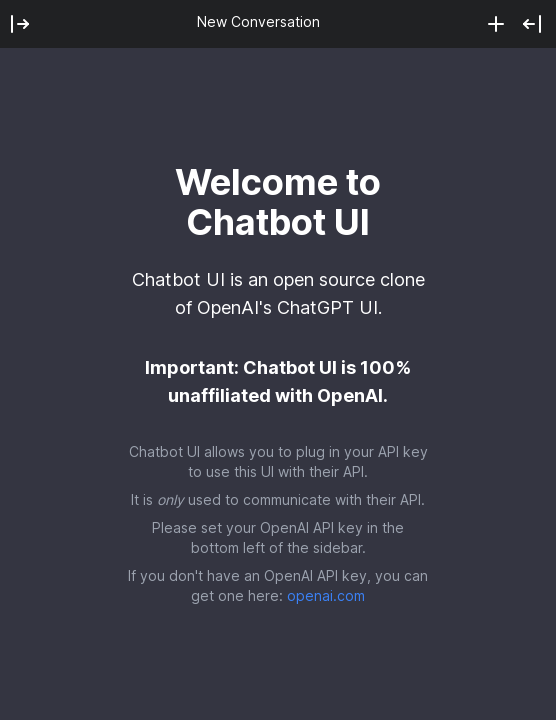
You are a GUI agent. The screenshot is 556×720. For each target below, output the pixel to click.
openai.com (326, 595)
